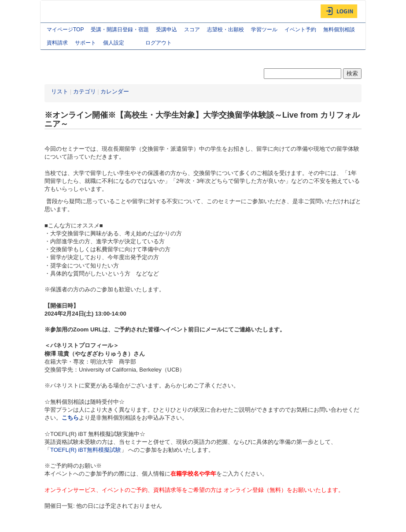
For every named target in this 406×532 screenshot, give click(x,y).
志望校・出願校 (225, 30)
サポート (85, 43)
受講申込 (166, 30)
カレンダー (115, 91)
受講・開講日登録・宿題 (120, 30)
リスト (60, 91)
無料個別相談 (339, 30)
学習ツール (264, 30)
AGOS (63, 11)
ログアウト (159, 43)
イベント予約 (300, 30)
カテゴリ (85, 91)
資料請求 (57, 43)
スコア (192, 30)
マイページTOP (65, 30)
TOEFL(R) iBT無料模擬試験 (86, 450)
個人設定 (121, 44)
